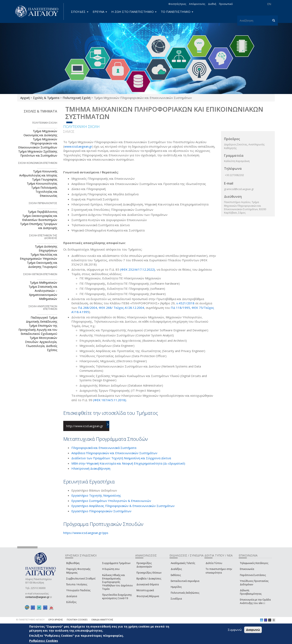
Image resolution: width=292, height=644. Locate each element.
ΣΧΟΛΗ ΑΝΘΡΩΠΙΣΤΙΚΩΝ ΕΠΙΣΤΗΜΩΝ (43, 308)
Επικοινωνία (247, 569)
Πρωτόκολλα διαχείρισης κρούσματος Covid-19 (117, 596)
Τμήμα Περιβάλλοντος (42, 212)
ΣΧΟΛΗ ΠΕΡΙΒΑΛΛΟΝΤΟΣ (43, 203)
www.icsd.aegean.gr (78, 146)
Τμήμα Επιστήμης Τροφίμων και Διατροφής (39, 226)
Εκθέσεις (176, 575)
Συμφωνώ (235, 630)
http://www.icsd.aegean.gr (85, 426)
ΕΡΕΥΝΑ (100, 12)
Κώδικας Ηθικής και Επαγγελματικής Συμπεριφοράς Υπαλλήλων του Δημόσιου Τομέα (118, 582)
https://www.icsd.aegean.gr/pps (86, 533)
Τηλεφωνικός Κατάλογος (254, 563)
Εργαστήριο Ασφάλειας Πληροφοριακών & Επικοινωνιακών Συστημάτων (123, 506)
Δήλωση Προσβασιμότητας (251, 592)
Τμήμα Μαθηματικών (43, 283)
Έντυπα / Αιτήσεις (77, 584)
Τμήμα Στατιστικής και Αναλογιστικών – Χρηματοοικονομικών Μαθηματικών (43, 293)
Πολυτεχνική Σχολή (77, 98)
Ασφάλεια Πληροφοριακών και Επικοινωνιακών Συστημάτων (114, 453)
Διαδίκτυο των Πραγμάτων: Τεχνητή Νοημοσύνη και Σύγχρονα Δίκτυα (121, 458)
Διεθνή (212, 4)
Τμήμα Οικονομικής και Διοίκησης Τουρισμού (42, 265)
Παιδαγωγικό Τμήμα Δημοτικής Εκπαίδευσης (42, 319)
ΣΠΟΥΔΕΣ (80, 12)
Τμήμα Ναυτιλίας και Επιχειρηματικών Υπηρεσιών (39, 257)
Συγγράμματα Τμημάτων (116, 563)
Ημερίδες (176, 587)
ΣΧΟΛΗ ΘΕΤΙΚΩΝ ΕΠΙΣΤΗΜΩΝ (40, 274)
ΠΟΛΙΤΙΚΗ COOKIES (77, 620)
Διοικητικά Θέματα (148, 584)
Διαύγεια (72, 596)
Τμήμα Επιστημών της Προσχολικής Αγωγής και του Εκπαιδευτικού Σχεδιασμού (38, 330)
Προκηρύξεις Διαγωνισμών (144, 565)
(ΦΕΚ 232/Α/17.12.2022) (137, 269)
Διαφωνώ (253, 630)
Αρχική (25, 98)
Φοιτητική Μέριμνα (148, 596)
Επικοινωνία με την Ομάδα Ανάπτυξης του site (255, 601)
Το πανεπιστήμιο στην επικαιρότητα (219, 571)
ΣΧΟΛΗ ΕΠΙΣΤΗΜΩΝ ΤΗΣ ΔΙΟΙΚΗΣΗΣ (43, 237)
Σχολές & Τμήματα (46, 98)
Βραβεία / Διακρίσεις (149, 579)
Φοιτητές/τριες (177, 4)
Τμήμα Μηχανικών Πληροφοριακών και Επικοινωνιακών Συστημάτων (38, 143)
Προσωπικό (226, 4)
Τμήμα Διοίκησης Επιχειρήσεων (46, 248)
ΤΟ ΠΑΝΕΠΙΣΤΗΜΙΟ (177, 12)
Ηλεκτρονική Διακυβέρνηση (91, 468)
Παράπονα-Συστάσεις (253, 575)
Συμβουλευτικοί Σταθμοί (81, 579)
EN (269, 4)
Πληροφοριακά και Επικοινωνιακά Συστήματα (104, 448)
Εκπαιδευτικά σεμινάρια (185, 581)
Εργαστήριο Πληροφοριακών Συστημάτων (101, 511)
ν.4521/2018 (186, 303)
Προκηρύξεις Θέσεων (149, 573)
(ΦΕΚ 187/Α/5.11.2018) (110, 400)
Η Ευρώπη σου (111, 569)
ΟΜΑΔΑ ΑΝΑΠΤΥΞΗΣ (102, 620)
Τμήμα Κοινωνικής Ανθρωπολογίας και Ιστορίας (38, 173)
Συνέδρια (176, 599)
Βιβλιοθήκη (73, 563)
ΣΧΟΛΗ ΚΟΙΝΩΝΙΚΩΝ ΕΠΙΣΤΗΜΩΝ (38, 163)
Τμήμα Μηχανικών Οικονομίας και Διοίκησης (40, 133)
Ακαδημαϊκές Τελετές (183, 563)
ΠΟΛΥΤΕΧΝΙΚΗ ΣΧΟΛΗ (81, 126)
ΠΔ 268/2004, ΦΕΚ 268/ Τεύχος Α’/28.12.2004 (111, 308)
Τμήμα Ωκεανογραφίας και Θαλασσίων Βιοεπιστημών (40, 218)
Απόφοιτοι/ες (197, 4)
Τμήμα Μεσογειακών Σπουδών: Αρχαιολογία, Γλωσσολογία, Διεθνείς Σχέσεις (41, 344)
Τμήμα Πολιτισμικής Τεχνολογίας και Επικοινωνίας (44, 192)
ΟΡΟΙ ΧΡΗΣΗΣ (56, 620)
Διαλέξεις (176, 569)
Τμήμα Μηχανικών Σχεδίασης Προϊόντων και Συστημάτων (38, 153)
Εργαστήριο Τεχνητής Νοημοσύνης (96, 495)
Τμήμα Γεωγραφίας (45, 179)
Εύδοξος (71, 602)
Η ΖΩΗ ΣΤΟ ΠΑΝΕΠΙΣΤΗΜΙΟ (134, 12)
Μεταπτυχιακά (145, 590)
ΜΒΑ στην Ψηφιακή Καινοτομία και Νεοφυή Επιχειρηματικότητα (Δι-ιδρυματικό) (128, 463)
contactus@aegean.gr (39, 597)
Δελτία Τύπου (214, 563)
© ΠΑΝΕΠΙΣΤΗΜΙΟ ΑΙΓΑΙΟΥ (30, 620)
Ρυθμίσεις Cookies (44, 641)
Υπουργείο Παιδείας (78, 590)
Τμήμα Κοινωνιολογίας (42, 183)
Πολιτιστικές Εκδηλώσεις (185, 593)
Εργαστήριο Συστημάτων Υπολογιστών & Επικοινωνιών (111, 501)
